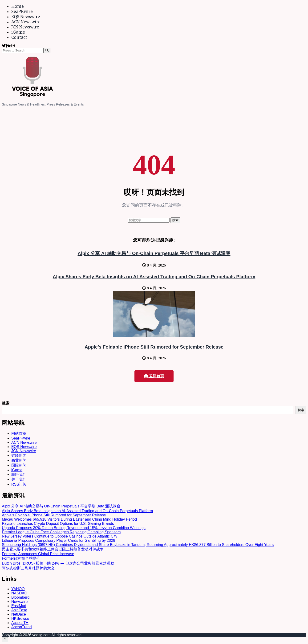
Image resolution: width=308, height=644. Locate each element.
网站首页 (19, 434)
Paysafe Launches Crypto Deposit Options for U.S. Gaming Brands (58, 524)
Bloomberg (20, 597)
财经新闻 (19, 455)
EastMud (19, 606)
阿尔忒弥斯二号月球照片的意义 (28, 568)
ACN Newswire (26, 22)
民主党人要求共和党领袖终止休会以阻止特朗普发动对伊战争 (53, 549)
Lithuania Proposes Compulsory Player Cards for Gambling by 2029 (59, 540)
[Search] (47, 50)
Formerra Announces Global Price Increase (38, 554)
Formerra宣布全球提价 (21, 558)
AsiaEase (19, 610)
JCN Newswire (25, 27)
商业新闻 (19, 460)
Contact (19, 37)
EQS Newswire (26, 17)
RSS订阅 (19, 484)
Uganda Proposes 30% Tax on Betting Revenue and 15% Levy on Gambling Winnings (74, 528)
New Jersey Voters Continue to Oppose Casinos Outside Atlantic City (60, 536)
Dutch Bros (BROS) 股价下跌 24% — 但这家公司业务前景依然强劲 (58, 563)
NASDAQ (19, 593)
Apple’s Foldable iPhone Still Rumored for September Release (154, 347)
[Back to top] (5, 640)
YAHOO (18, 589)
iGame (18, 32)
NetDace (19, 614)
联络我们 (19, 474)
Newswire (19, 602)
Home (18, 6)
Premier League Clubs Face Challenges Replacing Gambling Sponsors (61, 532)
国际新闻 (19, 465)
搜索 (6, 403)
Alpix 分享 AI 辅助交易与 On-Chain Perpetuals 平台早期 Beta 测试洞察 (154, 253)
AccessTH (20, 623)
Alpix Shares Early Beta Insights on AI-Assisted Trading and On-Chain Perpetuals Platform (154, 277)
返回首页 (154, 376)
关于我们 (19, 479)
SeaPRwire (22, 12)
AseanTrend (22, 627)
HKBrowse (20, 618)
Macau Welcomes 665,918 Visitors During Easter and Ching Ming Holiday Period (69, 519)
